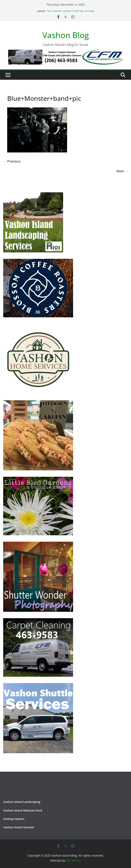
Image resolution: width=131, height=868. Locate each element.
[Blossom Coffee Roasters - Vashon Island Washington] (38, 261)
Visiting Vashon (14, 819)
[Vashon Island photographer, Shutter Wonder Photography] (38, 544)
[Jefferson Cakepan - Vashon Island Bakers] (38, 403)
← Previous (12, 161)
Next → (122, 171)
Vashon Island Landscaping (22, 802)
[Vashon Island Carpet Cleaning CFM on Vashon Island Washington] (38, 621)
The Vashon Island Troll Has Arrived (71, 11)
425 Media (73, 860)
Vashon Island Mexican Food (23, 810)
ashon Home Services (20, 827)
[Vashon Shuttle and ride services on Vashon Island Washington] (38, 686)
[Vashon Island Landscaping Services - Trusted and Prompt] (33, 195)
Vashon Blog (66, 35)
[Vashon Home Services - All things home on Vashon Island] (38, 326)
